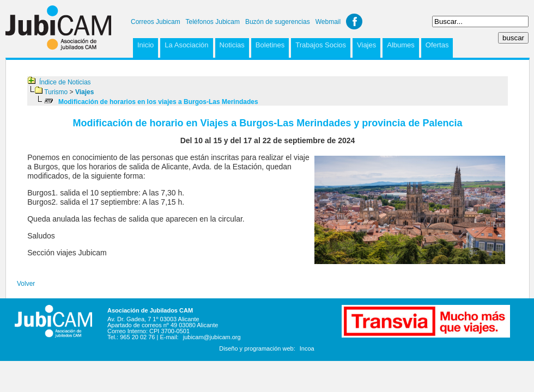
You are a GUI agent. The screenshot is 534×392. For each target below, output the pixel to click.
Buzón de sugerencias (278, 22)
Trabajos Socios (321, 45)
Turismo (56, 92)
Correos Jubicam (156, 22)
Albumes (401, 45)
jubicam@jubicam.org (212, 337)
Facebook (354, 22)
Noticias (232, 45)
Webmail (328, 22)
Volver (26, 284)
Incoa (307, 348)
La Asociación (186, 45)
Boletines (270, 45)
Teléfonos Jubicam (213, 22)
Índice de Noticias (65, 82)
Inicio (145, 45)
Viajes (366, 45)
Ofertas (437, 45)
